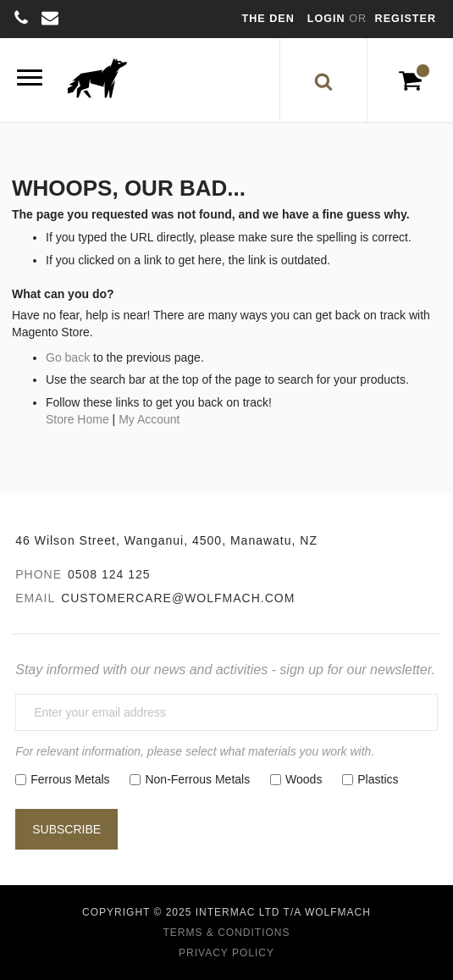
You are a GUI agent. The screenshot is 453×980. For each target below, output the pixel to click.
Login (328, 19)
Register (406, 19)
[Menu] (30, 80)
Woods (304, 779)
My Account (149, 419)
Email (35, 598)
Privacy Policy (226, 953)
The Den (268, 19)
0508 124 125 (109, 574)
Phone (39, 574)
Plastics (378, 779)
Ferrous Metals (70, 779)
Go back (68, 357)
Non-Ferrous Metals (197, 779)
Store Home (77, 419)
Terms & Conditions (226, 933)
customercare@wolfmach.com (178, 598)
